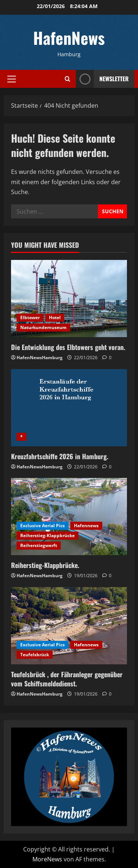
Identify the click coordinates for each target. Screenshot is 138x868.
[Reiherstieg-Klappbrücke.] (69, 517)
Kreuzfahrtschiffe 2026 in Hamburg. (60, 456)
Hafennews (86, 526)
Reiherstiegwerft (39, 545)
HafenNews (69, 38)
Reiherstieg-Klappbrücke (47, 535)
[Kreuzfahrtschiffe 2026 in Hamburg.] (69, 408)
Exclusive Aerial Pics (43, 526)
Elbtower (30, 317)
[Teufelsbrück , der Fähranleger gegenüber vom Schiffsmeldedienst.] (69, 626)
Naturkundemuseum (43, 327)
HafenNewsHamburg (40, 358)
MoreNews (47, 859)
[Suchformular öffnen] (68, 79)
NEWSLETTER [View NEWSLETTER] (102, 79)
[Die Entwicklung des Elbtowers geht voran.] (69, 299)
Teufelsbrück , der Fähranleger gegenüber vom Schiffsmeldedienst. (67, 679)
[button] (12, 79)
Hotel (55, 317)
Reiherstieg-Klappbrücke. (45, 565)
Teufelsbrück (35, 655)
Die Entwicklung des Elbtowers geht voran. (68, 347)
